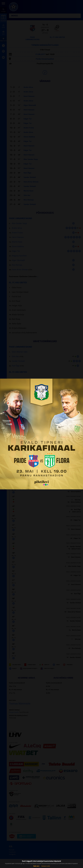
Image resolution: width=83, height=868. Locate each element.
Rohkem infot (46, 866)
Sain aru (36, 866)
